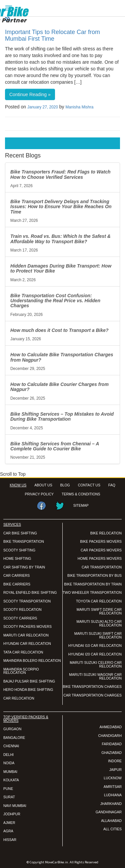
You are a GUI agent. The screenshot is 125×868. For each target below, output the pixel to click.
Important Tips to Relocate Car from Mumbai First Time (52, 35)
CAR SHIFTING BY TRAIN (24, 567)
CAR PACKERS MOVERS (101, 550)
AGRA (8, 831)
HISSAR (10, 840)
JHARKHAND (111, 804)
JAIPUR (115, 770)
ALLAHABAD (111, 821)
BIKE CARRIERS (17, 584)
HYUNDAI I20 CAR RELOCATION (95, 654)
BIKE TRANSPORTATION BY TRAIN (93, 584)
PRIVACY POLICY (39, 494)
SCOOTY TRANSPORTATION (27, 601)
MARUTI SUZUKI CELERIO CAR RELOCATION (96, 664)
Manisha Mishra (79, 107)
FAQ (112, 485)
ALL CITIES (112, 829)
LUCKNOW (113, 778)
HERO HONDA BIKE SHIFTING (28, 690)
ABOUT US (43, 485)
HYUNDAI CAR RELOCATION (27, 643)
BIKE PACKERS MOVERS (101, 541)
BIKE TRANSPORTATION (24, 541)
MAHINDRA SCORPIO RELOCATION (21, 671)
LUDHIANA (113, 795)
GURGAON (12, 729)
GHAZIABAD (111, 753)
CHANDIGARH (110, 736)
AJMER (9, 823)
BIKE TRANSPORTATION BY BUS (94, 575)
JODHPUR (12, 814)
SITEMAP (81, 505)
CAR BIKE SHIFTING (20, 533)
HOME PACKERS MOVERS (100, 558)
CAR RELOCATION (19, 698)
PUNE (8, 789)
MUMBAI (10, 772)
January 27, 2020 (43, 107)
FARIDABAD (112, 744)
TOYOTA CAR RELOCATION (99, 601)
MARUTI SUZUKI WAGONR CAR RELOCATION (95, 676)
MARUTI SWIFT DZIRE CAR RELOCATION (99, 611)
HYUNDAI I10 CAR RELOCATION (95, 645)
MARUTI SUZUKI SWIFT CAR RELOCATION (98, 635)
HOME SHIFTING (17, 558)
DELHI (8, 755)
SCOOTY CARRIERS (20, 618)
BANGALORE (14, 738)
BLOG (65, 485)
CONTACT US (89, 485)
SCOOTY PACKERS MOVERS (27, 626)
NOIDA (9, 763)
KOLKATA (11, 780)
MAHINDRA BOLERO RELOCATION (32, 661)
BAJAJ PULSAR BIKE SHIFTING (29, 681)
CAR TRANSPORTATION (102, 567)
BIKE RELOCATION (106, 533)
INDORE (115, 761)
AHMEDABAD (110, 727)
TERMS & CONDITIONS (81, 494)
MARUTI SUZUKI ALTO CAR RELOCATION (99, 623)
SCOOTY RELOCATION (22, 609)
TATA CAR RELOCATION (23, 652)
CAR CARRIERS (16, 575)
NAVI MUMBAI (15, 806)
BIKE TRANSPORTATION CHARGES (92, 687)
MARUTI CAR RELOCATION (26, 635)
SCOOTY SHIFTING (19, 550)
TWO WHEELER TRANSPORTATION (92, 592)
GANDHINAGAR (109, 812)
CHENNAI (11, 746)
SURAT (9, 797)
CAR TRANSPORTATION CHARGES (92, 695)
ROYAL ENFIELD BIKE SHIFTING (30, 592)
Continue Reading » (30, 94)
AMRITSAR (113, 787)
